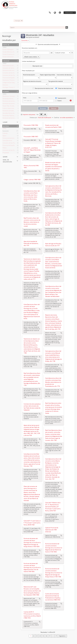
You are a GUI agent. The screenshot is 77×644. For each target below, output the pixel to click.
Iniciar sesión (69, 13)
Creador (6, 61)
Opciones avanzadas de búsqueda (48, 44)
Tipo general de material (55, 81)
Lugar (5, 122)
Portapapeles (50, 13)
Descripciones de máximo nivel (43, 88)
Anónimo (5, 85)
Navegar (18, 21)
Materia (6, 126)
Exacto (58, 101)
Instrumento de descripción (65, 75)
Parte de (6, 45)
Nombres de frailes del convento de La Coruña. (17, 111)
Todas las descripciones (64, 88)
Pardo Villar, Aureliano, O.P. (11, 106)
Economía (6, 131)
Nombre (6, 91)
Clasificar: (57, 118)
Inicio (25, 98)
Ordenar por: (34, 118)
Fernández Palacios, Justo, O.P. (12, 116)
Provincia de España (9, 78)
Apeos (4, 136)
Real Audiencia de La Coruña (11, 66)
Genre (5, 157)
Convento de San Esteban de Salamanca (15, 73)
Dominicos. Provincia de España (12, 80)
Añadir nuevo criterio (32, 57)
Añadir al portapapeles (40, 129)
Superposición (61, 98)
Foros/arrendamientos (9, 138)
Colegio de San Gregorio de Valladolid (14, 83)
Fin (40, 98)
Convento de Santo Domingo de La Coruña (15, 68)
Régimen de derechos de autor (32, 81)
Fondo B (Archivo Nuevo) (10, 52)
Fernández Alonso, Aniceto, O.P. (12, 99)
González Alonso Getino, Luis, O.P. (13, 113)
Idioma (55, 13)
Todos (4, 47)
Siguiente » (62, 636)
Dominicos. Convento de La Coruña (13, 97)
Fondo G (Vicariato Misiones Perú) (13, 57)
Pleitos (5, 148)
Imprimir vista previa (28, 115)
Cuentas (5, 134)
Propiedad (6, 153)
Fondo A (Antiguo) (8, 50)
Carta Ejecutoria (7, 141)
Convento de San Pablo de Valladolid (14, 76)
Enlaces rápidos (60, 13)
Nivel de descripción (7, 161)
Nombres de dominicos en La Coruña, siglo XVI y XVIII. (19, 104)
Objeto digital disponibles (47, 75)
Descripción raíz (37, 66)
